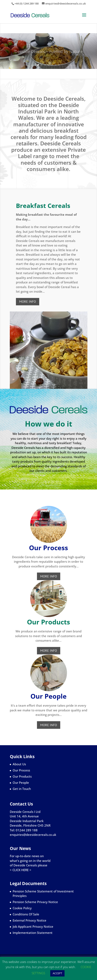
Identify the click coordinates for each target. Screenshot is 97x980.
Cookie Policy (22, 908)
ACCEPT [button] (57, 973)
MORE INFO (28, 301)
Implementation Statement (33, 933)
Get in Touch (22, 789)
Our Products (22, 776)
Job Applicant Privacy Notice (33, 926)
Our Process (21, 770)
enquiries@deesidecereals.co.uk (33, 835)
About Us (19, 764)
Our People (21, 783)
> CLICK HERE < (21, 870)
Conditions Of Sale (26, 914)
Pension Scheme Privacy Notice (35, 902)
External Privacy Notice (30, 920)
